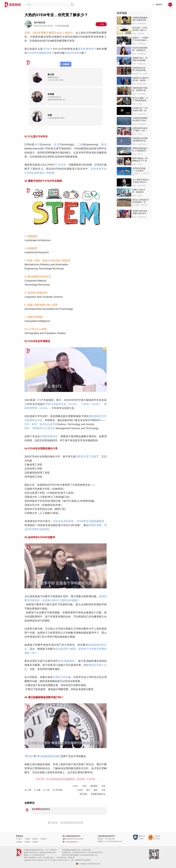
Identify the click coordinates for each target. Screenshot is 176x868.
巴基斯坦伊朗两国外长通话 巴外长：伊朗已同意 (140, 119)
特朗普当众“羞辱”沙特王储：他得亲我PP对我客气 (141, 79)
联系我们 (35, 839)
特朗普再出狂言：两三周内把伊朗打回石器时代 (140, 69)
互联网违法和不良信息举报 (73, 839)
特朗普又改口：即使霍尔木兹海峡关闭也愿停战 (140, 59)
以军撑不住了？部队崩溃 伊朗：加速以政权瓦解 (140, 109)
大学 (103, 790)
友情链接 (19, 842)
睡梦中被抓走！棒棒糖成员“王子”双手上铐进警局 (141, 160)
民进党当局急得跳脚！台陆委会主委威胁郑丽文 (140, 49)
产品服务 (27, 842)
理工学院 (83, 794)
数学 (96, 790)
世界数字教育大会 (98, 794)
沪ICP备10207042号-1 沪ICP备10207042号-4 (88, 852)
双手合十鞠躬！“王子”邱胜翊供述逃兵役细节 (140, 99)
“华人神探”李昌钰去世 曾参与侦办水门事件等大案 (141, 181)
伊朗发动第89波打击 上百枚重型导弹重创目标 (140, 149)
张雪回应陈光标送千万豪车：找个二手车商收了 (140, 129)
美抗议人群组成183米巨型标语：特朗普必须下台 (141, 201)
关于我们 (19, 839)
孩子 (88, 790)
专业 (103, 786)
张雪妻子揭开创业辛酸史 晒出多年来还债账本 (140, 212)
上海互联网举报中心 (71, 842)
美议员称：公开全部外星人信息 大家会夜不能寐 (140, 29)
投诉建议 (43, 839)
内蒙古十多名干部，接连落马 (139, 191)
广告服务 (27, 839)
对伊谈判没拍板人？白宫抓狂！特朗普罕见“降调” (140, 170)
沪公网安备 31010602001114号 (88, 864)
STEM (80, 790)
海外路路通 (40, 23)
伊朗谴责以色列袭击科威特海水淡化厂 (140, 139)
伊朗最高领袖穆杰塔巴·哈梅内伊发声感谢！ (140, 19)
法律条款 (35, 842)
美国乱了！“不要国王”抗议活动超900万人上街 (140, 39)
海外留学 (94, 786)
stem (84, 786)
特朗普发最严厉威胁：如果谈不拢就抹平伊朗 (140, 89)
